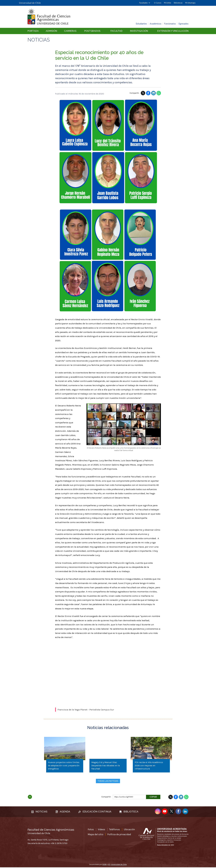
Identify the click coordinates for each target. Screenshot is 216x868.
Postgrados (92, 31)
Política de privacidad (119, 835)
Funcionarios (170, 24)
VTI (109, 865)
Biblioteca (129, 812)
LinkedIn (153, 93)
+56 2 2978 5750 (59, 844)
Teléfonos (114, 830)
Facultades (143, 3)
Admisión (51, 31)
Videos (101, 830)
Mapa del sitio (96, 835)
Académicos (156, 24)
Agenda (63, 812)
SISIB (104, 865)
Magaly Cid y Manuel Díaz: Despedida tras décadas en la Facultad (106, 766)
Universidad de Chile (119, 865)
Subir (30, 797)
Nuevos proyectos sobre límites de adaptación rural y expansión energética (64, 766)
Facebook (148, 93)
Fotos (91, 830)
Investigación (139, 31)
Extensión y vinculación (173, 31)
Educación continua (95, 812)
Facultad (116, 31)
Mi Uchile (168, 3)
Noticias (39, 40)
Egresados (184, 24)
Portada (33, 31)
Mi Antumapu (190, 3)
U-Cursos (158, 3)
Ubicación (129, 830)
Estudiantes (141, 24)
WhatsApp (159, 93)
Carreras (70, 31)
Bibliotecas (178, 3)
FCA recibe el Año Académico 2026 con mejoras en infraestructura (149, 766)
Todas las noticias (108, 782)
